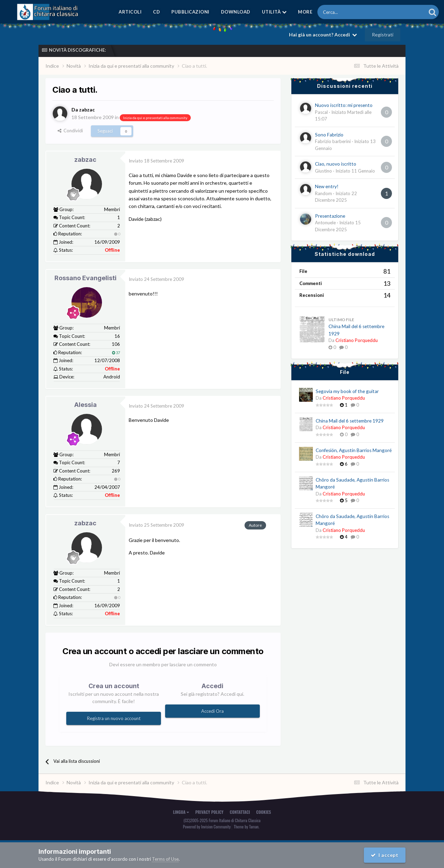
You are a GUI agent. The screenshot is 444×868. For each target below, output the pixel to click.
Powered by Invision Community (207, 827)
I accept (384, 855)
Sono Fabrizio (329, 135)
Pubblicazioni (190, 12)
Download (236, 12)
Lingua (181, 812)
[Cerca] (353, 12)
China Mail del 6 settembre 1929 (350, 421)
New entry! (327, 186)
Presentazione (330, 216)
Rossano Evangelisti (86, 278)
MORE (305, 12)
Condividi (70, 131)
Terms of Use (165, 859)
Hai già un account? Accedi (323, 35)
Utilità (274, 12)
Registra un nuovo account (114, 718)
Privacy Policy (209, 812)
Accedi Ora (212, 711)
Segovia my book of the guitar (347, 391)
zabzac (85, 160)
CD (156, 12)
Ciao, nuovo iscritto (336, 164)
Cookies (264, 812)
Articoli (130, 12)
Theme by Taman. (247, 827)
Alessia (86, 404)
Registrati (383, 35)
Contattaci (240, 812)
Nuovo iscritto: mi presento (344, 105)
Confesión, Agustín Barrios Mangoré (354, 450)
